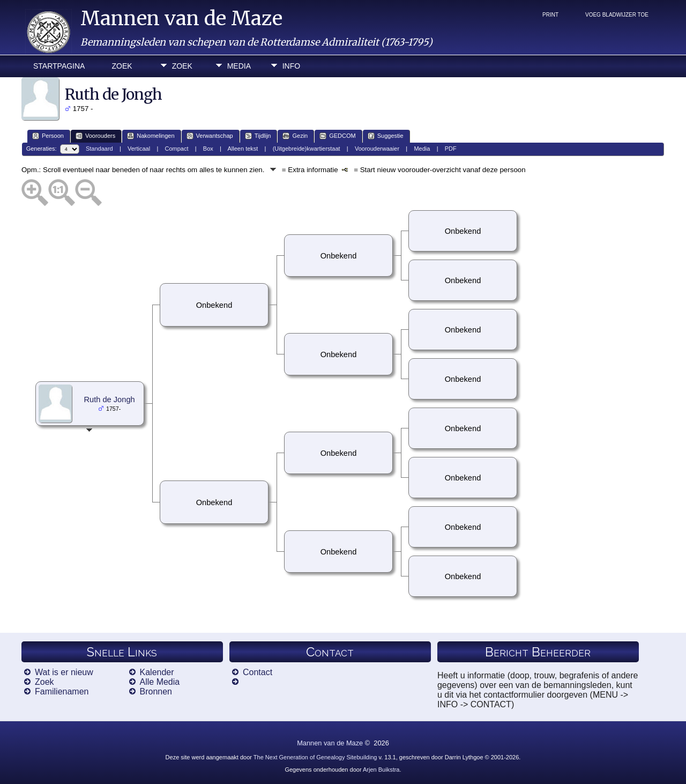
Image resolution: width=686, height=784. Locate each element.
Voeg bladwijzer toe (617, 15)
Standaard (99, 149)
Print (550, 15)
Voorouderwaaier (377, 149)
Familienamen (62, 691)
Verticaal (139, 149)
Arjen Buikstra (381, 770)
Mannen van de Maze (181, 19)
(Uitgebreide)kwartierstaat (307, 149)
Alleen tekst (243, 149)
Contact (258, 672)
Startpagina (59, 66)
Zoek (122, 66)
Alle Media (160, 682)
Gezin (295, 136)
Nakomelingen (151, 136)
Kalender (157, 672)
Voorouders (95, 136)
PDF (451, 149)
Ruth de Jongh (109, 400)
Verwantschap (210, 136)
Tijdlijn (258, 136)
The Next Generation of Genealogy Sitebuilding (315, 757)
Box (208, 149)
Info (291, 66)
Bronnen (156, 691)
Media (239, 66)
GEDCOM (338, 136)
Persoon (48, 136)
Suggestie (386, 136)
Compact (177, 149)
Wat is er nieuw (64, 672)
